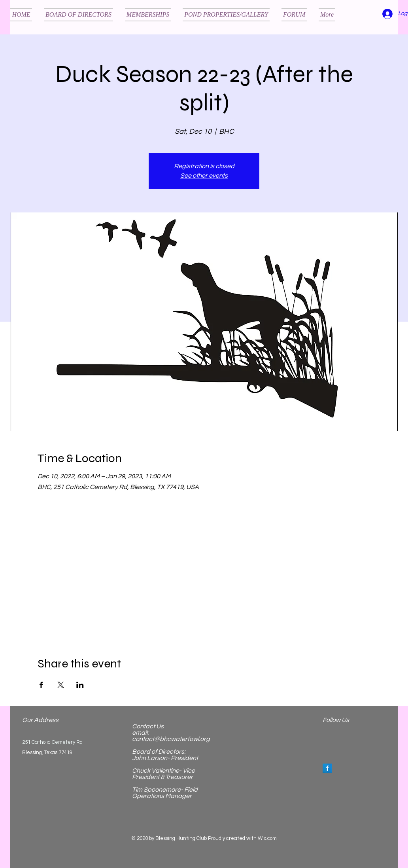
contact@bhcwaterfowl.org (171, 739)
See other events (204, 176)
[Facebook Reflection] (327, 768)
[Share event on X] (61, 685)
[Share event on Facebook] (41, 685)
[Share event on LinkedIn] (80, 685)
